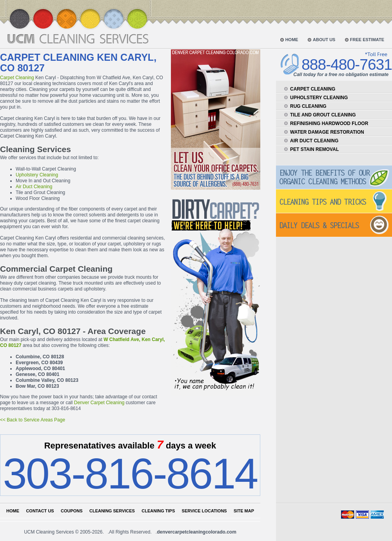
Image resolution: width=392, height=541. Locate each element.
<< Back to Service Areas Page (33, 420)
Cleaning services (112, 511)
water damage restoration (327, 132)
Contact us (40, 511)
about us (324, 40)
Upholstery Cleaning (37, 175)
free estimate (367, 40)
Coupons (72, 511)
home (292, 40)
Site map (244, 511)
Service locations (204, 511)
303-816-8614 (130, 473)
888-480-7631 (347, 64)
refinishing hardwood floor (329, 123)
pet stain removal (314, 149)
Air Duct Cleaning (34, 187)
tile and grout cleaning (323, 115)
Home (13, 511)
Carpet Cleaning (17, 78)
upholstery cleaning (319, 98)
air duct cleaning (314, 141)
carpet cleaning (313, 89)
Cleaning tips (158, 511)
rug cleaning (308, 106)
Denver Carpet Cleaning (99, 403)
